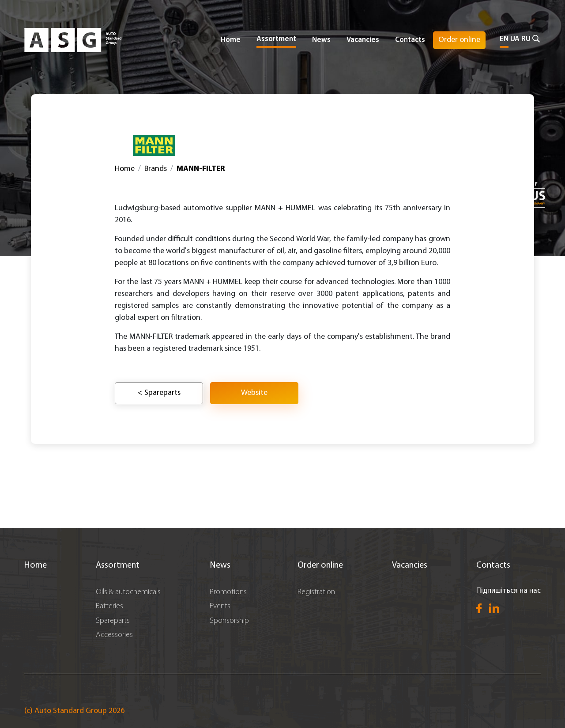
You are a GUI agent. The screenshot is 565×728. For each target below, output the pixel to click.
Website (254, 393)
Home (231, 40)
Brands (156, 169)
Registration (316, 592)
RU (526, 39)
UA (515, 39)
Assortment (118, 565)
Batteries (109, 606)
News (321, 40)
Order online (459, 40)
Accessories (114, 635)
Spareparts (113, 621)
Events (220, 606)
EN (504, 39)
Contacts (410, 40)
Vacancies (363, 40)
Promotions (228, 592)
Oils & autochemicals (128, 592)
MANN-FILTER (201, 169)
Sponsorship (229, 621)
